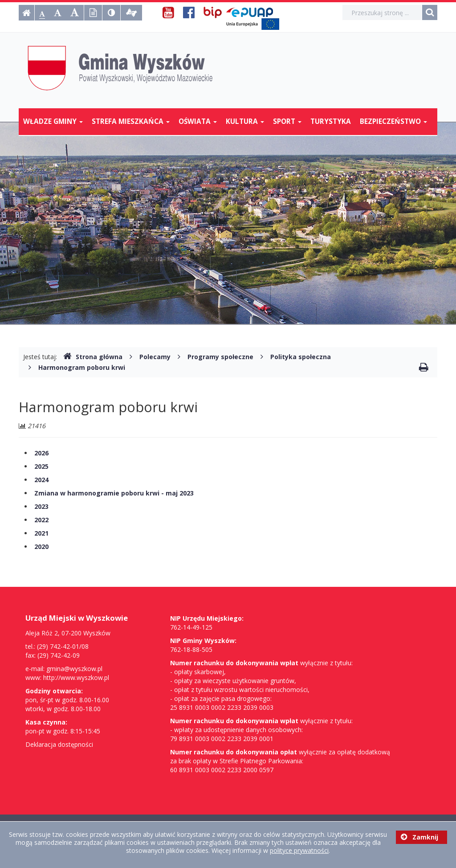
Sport (287, 121)
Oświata (198, 121)
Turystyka (331, 121)
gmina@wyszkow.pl (74, 669)
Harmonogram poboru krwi (82, 367)
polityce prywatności (299, 850)
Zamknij (419, 837)
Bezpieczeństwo (393, 121)
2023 (41, 506)
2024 (41, 480)
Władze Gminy (53, 121)
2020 (41, 547)
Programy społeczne (220, 357)
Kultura (245, 121)
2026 (41, 453)
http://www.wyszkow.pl (76, 678)
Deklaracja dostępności (59, 744)
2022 (41, 520)
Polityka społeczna (301, 357)
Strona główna (93, 357)
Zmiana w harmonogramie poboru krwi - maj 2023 (114, 493)
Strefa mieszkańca (131, 121)
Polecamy (155, 357)
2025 (41, 466)
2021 (41, 533)
